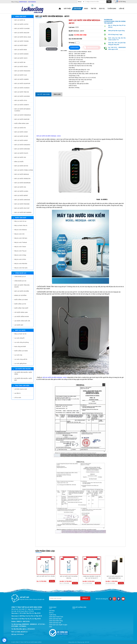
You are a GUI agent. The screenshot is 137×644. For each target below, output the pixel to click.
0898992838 (23, 2)
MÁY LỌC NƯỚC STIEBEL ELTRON (24, 170)
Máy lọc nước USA (19, 234)
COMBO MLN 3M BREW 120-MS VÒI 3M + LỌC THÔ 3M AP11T (92, 573)
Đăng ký (85, 598)
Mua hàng (49, 575)
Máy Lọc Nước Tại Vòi (20, 334)
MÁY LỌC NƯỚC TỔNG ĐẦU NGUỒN (22, 286)
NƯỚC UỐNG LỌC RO (20, 304)
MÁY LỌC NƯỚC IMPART (21, 195)
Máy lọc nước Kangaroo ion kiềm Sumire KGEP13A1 (115, 573)
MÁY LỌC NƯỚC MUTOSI (21, 166)
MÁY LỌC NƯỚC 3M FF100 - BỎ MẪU (46, 572)
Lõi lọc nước (18, 398)
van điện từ (17, 393)
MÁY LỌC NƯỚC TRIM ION (22, 92)
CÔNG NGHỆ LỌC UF (20, 277)
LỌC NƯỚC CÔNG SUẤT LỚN (22, 321)
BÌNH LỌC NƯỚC (19, 162)
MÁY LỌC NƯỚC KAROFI (21, 140)
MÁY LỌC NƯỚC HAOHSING (22, 96)
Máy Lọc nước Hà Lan (20, 221)
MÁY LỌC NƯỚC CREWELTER (22, 179)
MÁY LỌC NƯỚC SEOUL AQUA (23, 37)
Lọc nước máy (18, 355)
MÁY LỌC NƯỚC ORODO (21, 67)
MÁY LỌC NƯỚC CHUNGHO (22, 88)
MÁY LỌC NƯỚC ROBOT (21, 45)
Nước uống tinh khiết (20, 347)
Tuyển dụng (53, 615)
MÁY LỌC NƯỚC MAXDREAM (22, 183)
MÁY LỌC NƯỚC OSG (20, 187)
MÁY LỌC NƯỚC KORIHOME (22, 149)
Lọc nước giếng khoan (20, 363)
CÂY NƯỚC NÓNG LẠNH (21, 312)
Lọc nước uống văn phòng (21, 342)
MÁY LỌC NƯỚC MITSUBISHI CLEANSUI (22, 110)
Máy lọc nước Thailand (21, 242)
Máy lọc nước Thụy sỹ (20, 251)
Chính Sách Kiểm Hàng (56, 621)
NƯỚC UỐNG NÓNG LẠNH (22, 123)
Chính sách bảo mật (55, 623)
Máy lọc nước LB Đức (20, 259)
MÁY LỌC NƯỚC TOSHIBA (22, 41)
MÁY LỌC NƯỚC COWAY (21, 132)
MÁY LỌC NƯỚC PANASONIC (22, 71)
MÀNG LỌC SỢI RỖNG (20, 295)
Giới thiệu (52, 611)
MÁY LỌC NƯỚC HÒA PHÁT (22, 208)
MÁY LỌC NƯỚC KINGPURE (22, 119)
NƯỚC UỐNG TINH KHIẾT (21, 308)
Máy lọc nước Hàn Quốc (21, 268)
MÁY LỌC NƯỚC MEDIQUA (22, 174)
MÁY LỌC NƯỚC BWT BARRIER (23, 212)
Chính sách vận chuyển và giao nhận (58, 626)
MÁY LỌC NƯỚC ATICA (21, 100)
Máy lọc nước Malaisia (21, 230)
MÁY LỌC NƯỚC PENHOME (22, 204)
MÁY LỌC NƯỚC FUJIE (21, 75)
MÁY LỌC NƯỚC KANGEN (21, 54)
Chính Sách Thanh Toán (56, 617)
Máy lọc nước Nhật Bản (21, 264)
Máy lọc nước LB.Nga (20, 255)
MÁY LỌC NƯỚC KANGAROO (22, 145)
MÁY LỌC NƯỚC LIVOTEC (21, 24)
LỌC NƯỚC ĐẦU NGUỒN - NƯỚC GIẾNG (23, 373)
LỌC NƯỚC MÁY (19, 325)
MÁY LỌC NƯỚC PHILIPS (21, 153)
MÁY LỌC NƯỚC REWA (21, 50)
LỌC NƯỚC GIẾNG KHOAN (22, 317)
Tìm (109, 2)
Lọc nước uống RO (19, 338)
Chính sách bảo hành (55, 619)
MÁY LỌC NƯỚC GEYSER (21, 136)
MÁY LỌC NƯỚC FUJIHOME (22, 28)
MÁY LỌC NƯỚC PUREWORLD (23, 115)
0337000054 (32, 2)
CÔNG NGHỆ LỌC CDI (20, 281)
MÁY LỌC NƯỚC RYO (20, 128)
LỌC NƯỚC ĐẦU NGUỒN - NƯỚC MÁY (23, 379)
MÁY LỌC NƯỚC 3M (20, 62)
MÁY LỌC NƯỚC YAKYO (21, 58)
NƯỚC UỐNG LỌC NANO (21, 300)
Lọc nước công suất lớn (21, 359)
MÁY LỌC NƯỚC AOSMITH (22, 105)
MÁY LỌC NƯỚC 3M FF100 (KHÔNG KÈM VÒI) (69, 573)
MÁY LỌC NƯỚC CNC (20, 157)
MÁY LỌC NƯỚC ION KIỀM (22, 291)
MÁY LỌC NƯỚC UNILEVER (22, 33)
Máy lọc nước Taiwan (20, 247)
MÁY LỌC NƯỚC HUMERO (22, 79)
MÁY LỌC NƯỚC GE (20, 20)
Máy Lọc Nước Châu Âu (21, 225)
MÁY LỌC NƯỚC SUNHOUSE (22, 200)
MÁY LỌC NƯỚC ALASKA (21, 191)
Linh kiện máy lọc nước (21, 389)
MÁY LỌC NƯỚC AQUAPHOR (22, 83)
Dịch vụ (51, 613)
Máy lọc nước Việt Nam (21, 238)
